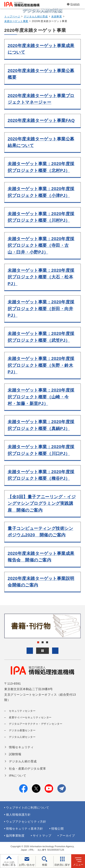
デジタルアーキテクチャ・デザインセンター (36, 724)
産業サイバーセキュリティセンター (30, 717)
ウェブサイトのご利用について (28, 808)
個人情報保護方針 (18, 815)
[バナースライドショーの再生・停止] (42, 651)
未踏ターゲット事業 (16, 21)
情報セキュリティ (21, 747)
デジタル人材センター (22, 737)
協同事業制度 (15, 836)
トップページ (12, 17)
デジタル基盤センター (22, 730)
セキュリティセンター (22, 711)
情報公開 (57, 829)
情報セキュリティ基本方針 (25, 829)
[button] (30, 651)
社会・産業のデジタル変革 (28, 769)
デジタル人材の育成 (36, 17)
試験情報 (15, 754)
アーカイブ (67, 836)
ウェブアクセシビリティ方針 (26, 822)
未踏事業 (57, 17)
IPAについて (18, 776)
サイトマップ (42, 836)
